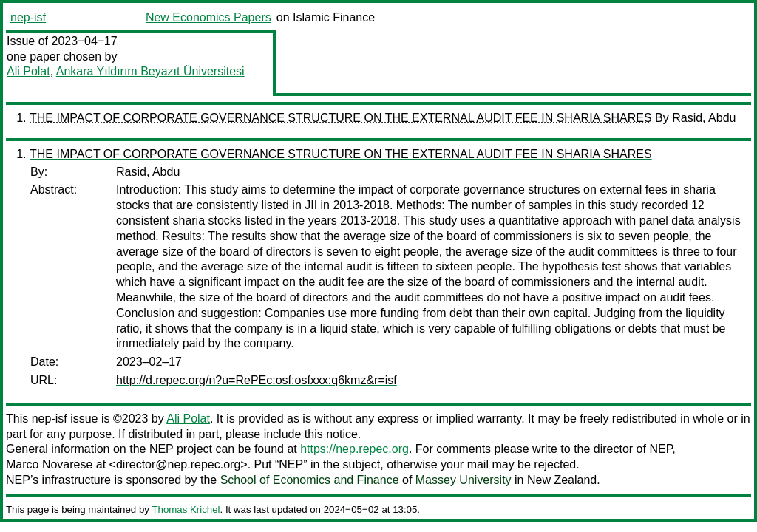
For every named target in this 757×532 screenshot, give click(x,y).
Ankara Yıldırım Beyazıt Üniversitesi (150, 71)
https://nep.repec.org (354, 449)
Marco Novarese (49, 464)
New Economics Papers (208, 17)
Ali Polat (28, 71)
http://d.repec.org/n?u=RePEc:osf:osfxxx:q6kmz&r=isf (257, 380)
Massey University (464, 480)
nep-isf (28, 17)
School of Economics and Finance (310, 480)
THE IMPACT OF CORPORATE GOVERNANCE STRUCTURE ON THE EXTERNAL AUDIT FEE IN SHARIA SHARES (341, 118)
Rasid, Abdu (704, 118)
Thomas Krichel (186, 509)
